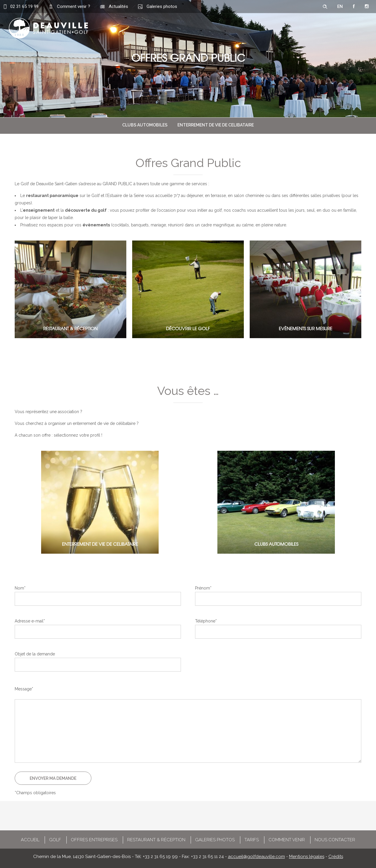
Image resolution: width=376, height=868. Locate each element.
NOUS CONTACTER (335, 840)
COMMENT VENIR (287, 840)
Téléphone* (206, 621)
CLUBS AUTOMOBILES (145, 125)
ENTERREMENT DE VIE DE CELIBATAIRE (216, 125)
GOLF (55, 840)
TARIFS (252, 840)
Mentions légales (307, 857)
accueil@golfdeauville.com (256, 857)
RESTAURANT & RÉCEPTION (156, 840)
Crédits (336, 857)
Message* (24, 689)
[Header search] (325, 7)
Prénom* (203, 588)
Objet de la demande (35, 654)
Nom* (20, 588)
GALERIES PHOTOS (215, 840)
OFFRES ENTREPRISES (94, 840)
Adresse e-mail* (30, 621)
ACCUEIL (30, 840)
